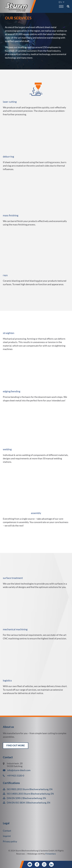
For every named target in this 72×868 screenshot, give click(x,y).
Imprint (7, 836)
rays (5, 275)
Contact (7, 831)
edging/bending (12, 391)
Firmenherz (51, 854)
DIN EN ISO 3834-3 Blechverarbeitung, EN (29, 803)
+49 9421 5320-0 (15, 776)
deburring (8, 156)
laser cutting (10, 102)
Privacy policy (10, 841)
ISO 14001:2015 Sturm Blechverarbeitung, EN (30, 794)
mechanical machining (15, 629)
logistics (7, 680)
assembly (36, 513)
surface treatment (13, 578)
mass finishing (11, 215)
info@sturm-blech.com (19, 770)
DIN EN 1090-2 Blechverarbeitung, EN (26, 798)
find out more (16, 745)
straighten (9, 333)
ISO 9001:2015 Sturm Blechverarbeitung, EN (30, 789)
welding (7, 449)
